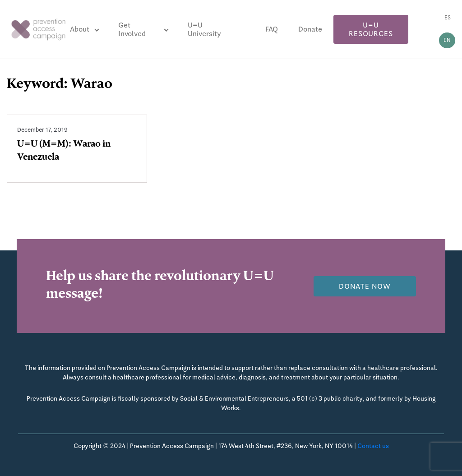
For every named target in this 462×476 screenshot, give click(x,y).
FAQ (272, 29)
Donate (310, 29)
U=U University (204, 29)
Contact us (373, 446)
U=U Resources (371, 29)
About (80, 29)
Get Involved (132, 29)
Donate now (365, 286)
